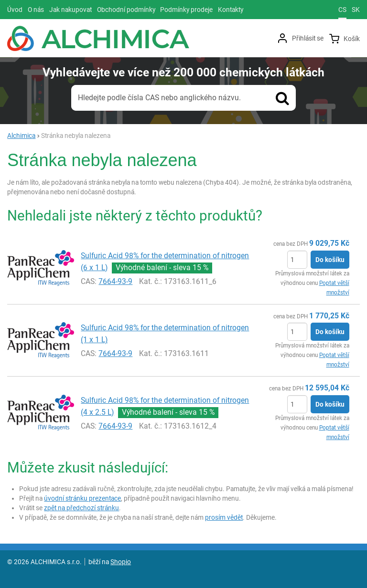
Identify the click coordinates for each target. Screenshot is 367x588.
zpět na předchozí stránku (81, 508)
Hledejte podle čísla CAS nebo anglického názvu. (159, 98)
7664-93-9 (115, 281)
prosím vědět (224, 517)
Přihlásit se (308, 38)
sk (356, 10)
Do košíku (330, 260)
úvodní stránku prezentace (82, 498)
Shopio (121, 562)
